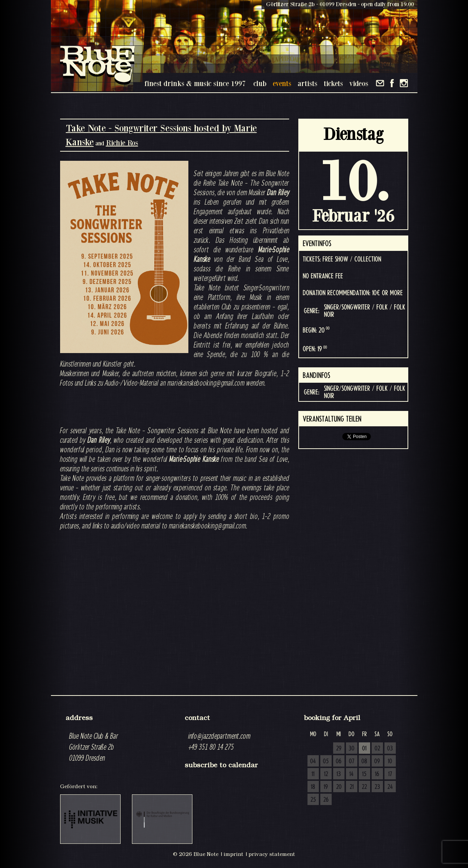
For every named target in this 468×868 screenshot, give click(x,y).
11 (313, 774)
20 (339, 787)
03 (390, 749)
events (282, 83)
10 (390, 761)
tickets (333, 83)
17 (390, 774)
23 (377, 787)
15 (364, 774)
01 (364, 749)
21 (352, 787)
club (260, 83)
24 (390, 787)
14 (351, 774)
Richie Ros (122, 143)
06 (339, 761)
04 (313, 761)
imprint (233, 854)
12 (326, 774)
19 (326, 787)
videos (359, 83)
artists (307, 83)
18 (313, 787)
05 (326, 761)
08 (364, 761)
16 (377, 774)
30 (351, 749)
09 (377, 761)
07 (352, 761)
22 (364, 787)
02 (377, 749)
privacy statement (272, 854)
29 (339, 749)
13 (339, 774)
